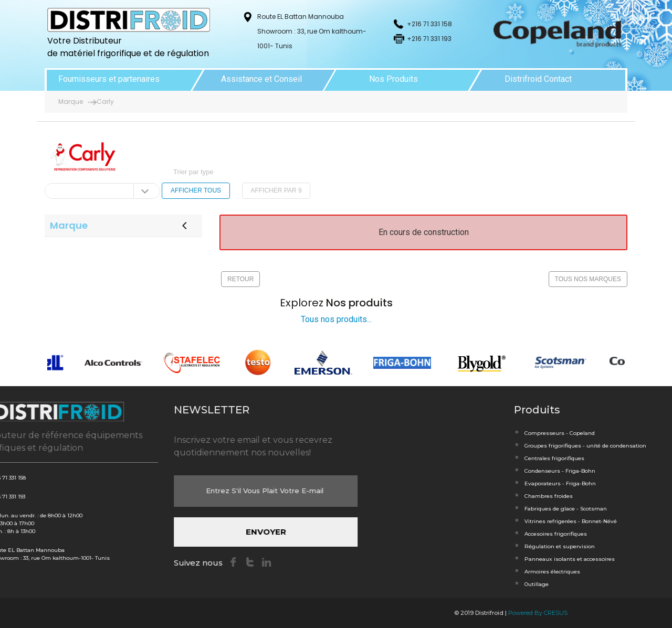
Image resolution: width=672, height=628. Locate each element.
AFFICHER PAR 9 (276, 190)
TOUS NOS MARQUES (588, 279)
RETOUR (240, 279)
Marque (71, 102)
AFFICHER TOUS (196, 190)
